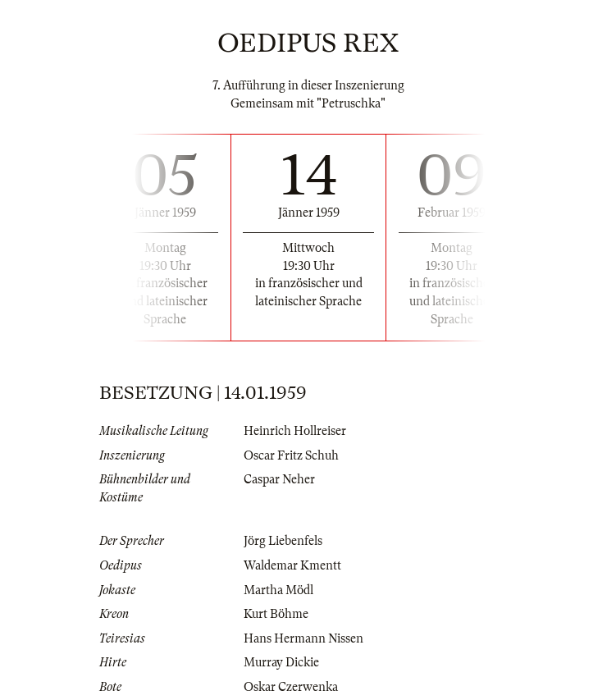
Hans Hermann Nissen (303, 638)
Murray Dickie (281, 662)
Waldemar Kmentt (292, 565)
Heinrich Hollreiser (295, 431)
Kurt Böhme (276, 614)
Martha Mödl (278, 590)
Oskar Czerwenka (291, 687)
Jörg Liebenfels (283, 541)
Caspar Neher (279, 479)
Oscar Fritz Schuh (291, 455)
